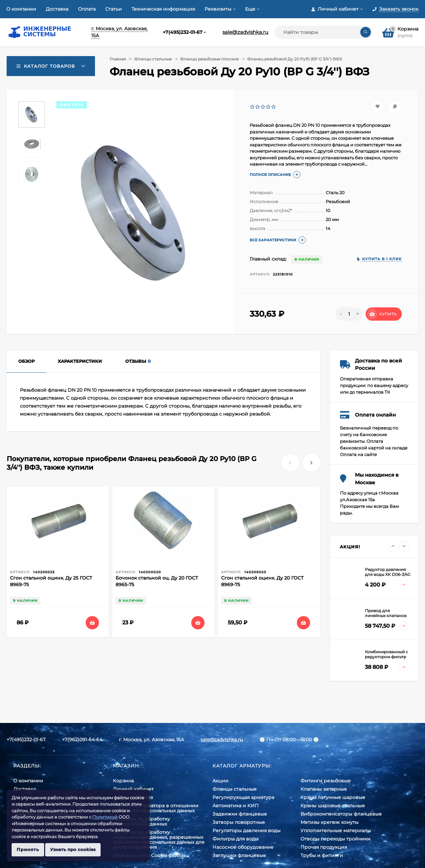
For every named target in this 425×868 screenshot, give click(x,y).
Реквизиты (218, 9)
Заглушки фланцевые (239, 855)
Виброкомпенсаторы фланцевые (341, 814)
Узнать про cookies (73, 849)
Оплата (87, 9)
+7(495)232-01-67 (183, 32)
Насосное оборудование (243, 847)
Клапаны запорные (324, 789)
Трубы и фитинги (322, 855)
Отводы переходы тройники (336, 839)
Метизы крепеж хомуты (330, 822)
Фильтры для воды (236, 839)
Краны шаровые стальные (333, 806)
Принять (28, 849)
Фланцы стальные (153, 59)
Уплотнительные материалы (336, 830)
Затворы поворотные (239, 822)
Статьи (114, 9)
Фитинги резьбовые (326, 781)
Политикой (105, 817)
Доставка (57, 9)
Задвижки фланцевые (240, 814)
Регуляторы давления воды (247, 830)
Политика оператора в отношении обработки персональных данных (156, 808)
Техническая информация (163, 9)
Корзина (123, 781)
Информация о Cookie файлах (149, 855)
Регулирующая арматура (243, 797)
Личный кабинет (133, 789)
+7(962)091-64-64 (82, 740)
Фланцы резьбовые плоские (209, 59)
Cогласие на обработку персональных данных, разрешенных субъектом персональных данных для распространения (159, 840)
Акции (220, 781)
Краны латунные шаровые (333, 797)
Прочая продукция (324, 847)
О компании (21, 9)
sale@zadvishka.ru (245, 32)
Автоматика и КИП (236, 806)
